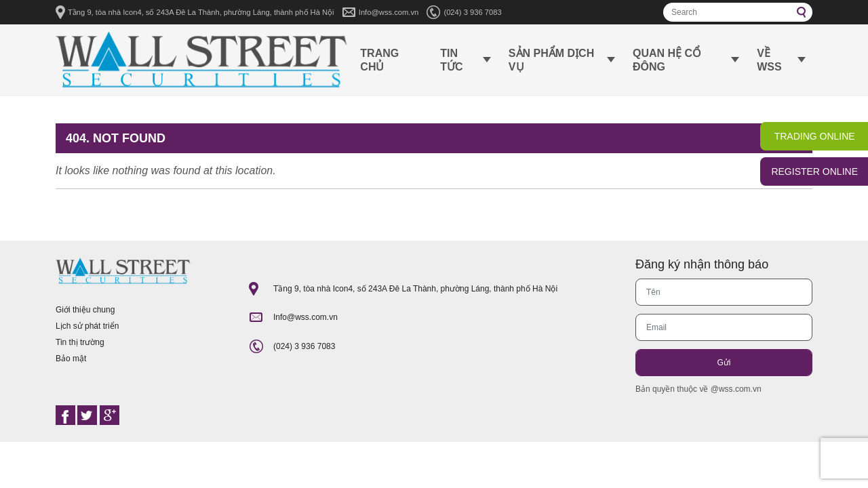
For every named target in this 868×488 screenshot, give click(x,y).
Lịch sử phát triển (87, 326)
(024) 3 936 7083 (472, 12)
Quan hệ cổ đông (667, 60)
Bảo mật (71, 359)
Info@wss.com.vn (389, 12)
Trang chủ (379, 60)
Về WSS (769, 60)
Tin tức (451, 60)
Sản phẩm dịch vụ (551, 60)
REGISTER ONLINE (814, 171)
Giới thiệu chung (85, 310)
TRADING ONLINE (815, 136)
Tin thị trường (80, 342)
